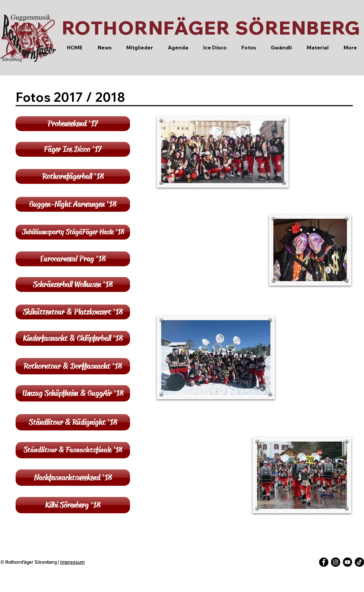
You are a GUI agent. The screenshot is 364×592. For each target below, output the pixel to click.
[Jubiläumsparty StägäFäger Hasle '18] (73, 232)
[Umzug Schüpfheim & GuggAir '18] (73, 393)
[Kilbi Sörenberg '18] (73, 505)
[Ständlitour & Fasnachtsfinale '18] (73, 450)
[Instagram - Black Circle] (336, 562)
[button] (139, 48)
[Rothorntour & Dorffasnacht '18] (73, 366)
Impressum (72, 562)
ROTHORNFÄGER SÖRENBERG (211, 28)
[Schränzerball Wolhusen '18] (73, 284)
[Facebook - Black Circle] (324, 562)
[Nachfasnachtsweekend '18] (73, 478)
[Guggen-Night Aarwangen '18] (73, 204)
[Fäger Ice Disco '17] (73, 149)
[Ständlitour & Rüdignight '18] (73, 422)
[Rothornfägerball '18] (73, 176)
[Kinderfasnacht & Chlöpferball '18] (73, 338)
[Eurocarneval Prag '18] (73, 259)
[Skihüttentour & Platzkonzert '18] (73, 312)
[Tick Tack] (359, 562)
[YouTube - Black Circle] (347, 562)
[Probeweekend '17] (73, 124)
